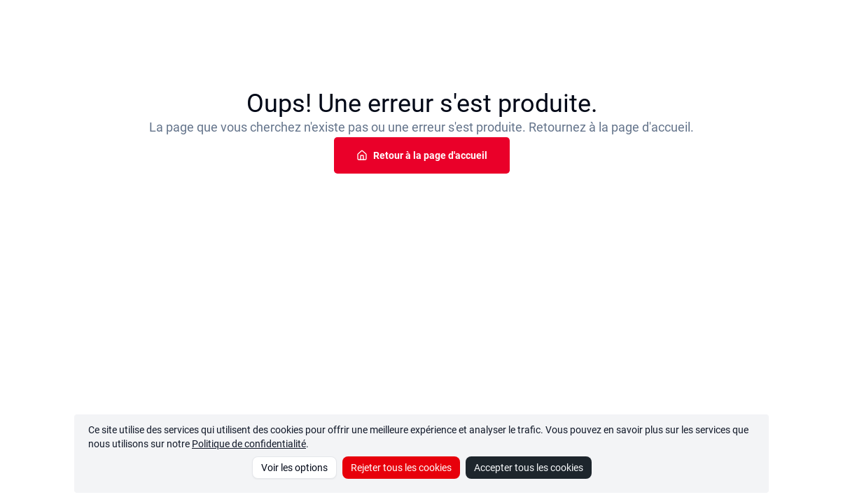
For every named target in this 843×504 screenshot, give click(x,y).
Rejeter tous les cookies (401, 468)
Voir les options (294, 468)
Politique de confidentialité (249, 444)
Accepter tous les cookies (529, 468)
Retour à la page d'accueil (422, 155)
